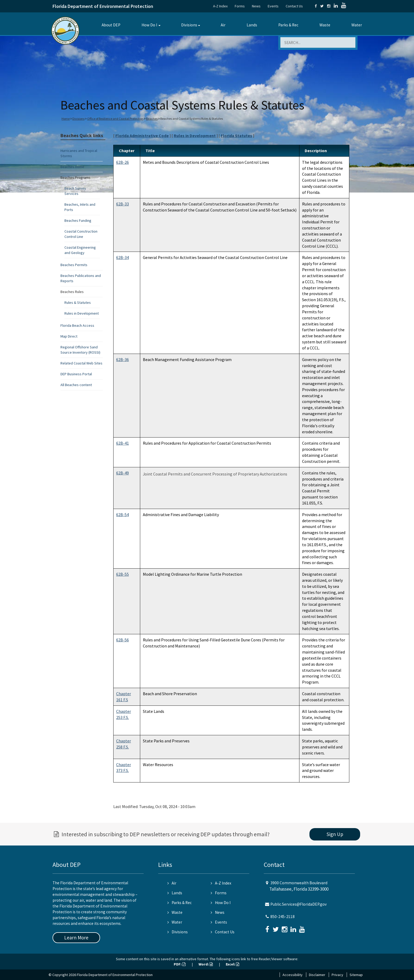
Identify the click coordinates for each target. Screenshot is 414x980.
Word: (206, 964)
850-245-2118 (283, 917)
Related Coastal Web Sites (81, 363)
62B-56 (123, 640)
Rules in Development (82, 313)
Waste (325, 25)
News (256, 6)
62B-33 (123, 204)
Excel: (232, 964)
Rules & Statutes (78, 302)
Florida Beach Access (77, 325)
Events (273, 6)
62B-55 (123, 574)
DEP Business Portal (76, 374)
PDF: (180, 964)
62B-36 (123, 359)
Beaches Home (72, 167)
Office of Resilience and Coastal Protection (115, 119)
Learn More (76, 938)
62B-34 (123, 257)
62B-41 (123, 443)
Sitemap (356, 975)
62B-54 (123, 515)
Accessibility (293, 975)
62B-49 (123, 473)
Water (357, 25)
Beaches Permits (74, 265)
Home (66, 119)
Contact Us (294, 6)
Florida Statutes (236, 136)
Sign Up (335, 834)
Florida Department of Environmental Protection (103, 6)
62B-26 (123, 162)
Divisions (189, 25)
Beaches (152, 119)
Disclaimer (317, 975)
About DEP (111, 25)
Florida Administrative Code (142, 136)
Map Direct (69, 336)
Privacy (337, 975)
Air (223, 25)
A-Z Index (220, 6)
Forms (240, 6)
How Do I (149, 25)
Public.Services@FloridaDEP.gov (298, 904)
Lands (252, 25)
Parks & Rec (288, 25)
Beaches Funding (78, 220)
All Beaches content (76, 385)
